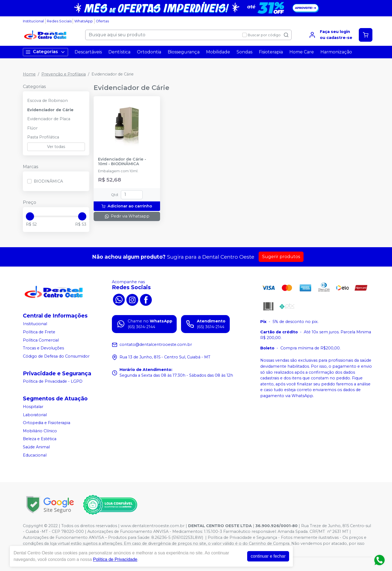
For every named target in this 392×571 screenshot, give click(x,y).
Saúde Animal (36, 447)
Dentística (119, 52)
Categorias (45, 52)
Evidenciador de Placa (49, 119)
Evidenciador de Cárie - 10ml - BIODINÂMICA (122, 162)
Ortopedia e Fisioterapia (47, 423)
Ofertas (102, 21)
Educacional (35, 455)
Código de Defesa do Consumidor (56, 356)
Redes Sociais (59, 21)
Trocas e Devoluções (43, 348)
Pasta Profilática (43, 137)
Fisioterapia (271, 52)
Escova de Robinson (48, 101)
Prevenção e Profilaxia (64, 74)
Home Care (302, 52)
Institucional (33, 21)
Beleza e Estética (40, 439)
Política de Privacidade (115, 559)
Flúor (32, 128)
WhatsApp (84, 21)
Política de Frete (39, 332)
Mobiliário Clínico (40, 431)
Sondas (244, 52)
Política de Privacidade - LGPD (53, 382)
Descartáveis (88, 52)
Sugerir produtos (281, 257)
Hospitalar (33, 407)
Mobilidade (218, 52)
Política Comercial (41, 340)
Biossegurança (184, 52)
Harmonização (336, 52)
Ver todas (56, 147)
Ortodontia (149, 52)
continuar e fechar (268, 556)
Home (29, 74)
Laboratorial (35, 415)
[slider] (30, 216)
